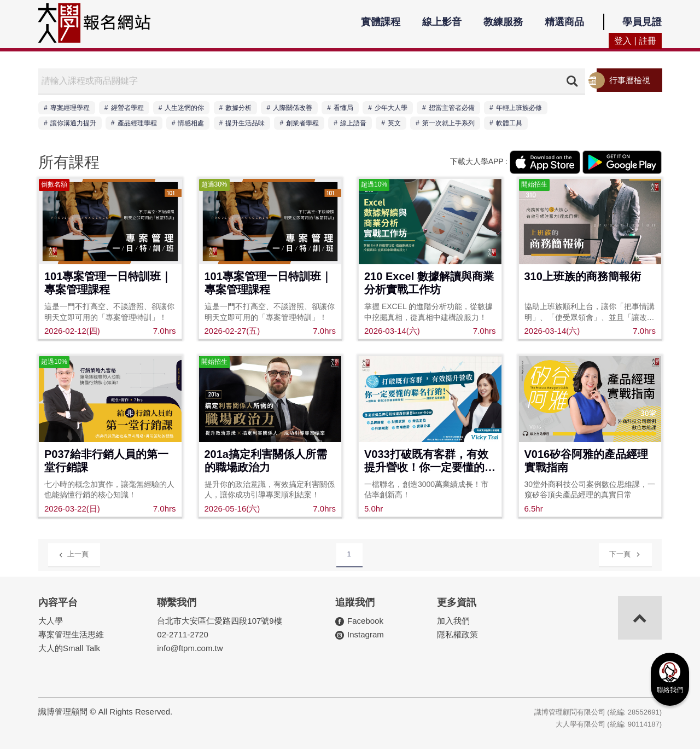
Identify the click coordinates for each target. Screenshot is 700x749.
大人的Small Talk (69, 648)
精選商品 (564, 22)
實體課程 (381, 22)
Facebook (365, 621)
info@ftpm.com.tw (190, 648)
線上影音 (442, 22)
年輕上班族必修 (519, 108)
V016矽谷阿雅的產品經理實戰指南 (587, 461)
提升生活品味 (245, 123)
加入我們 (453, 621)
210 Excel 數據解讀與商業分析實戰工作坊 (429, 283)
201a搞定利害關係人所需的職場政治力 (266, 461)
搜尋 (572, 81)
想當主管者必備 (452, 108)
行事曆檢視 (630, 80)
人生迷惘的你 (184, 108)
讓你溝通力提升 (73, 123)
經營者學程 (127, 108)
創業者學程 (302, 123)
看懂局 (343, 108)
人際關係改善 (293, 108)
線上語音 (353, 123)
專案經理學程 (70, 108)
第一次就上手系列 (448, 123)
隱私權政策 (457, 634)
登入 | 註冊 (635, 41)
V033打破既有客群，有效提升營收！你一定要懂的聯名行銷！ (430, 461)
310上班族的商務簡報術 (583, 276)
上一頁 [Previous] (74, 553)
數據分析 (238, 108)
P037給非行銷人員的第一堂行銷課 (106, 461)
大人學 (51, 621)
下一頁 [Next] (625, 552)
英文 (394, 123)
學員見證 (642, 22)
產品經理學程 (137, 123)
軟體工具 (509, 123)
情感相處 (191, 123)
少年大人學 (391, 108)
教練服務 (503, 22)
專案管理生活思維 (71, 634)
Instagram (366, 634)
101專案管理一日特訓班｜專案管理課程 (108, 283)
